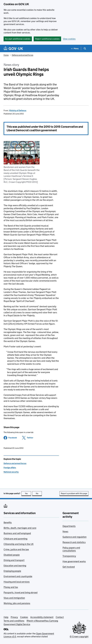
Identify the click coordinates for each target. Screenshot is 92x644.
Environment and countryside (18, 576)
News (65, 531)
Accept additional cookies (18, 39)
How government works (74, 561)
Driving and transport (14, 560)
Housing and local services (17, 582)
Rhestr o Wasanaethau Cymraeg (42, 621)
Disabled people (12, 555)
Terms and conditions (14, 621)
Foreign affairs (10, 468)
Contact (60, 617)
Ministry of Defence (18, 110)
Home (6, 55)
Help (6, 617)
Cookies (24, 617)
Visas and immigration (14, 598)
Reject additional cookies (47, 39)
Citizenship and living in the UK (19, 544)
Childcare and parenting (15, 539)
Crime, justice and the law (16, 549)
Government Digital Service (17, 624)
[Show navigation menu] (75, 49)
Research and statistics (74, 542)
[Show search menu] (85, 49)
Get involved (69, 567)
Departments (69, 526)
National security (11, 472)
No (39, 493)
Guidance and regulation (75, 537)
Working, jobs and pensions (17, 603)
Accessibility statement (42, 617)
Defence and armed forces (22, 55)
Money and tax (11, 587)
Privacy (14, 617)
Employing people (12, 571)
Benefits (8, 523)
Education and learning (15, 566)
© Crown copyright (79, 637)
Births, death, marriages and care (20, 528)
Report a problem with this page (74, 493)
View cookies (69, 39)
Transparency (69, 556)
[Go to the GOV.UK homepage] (13, 49)
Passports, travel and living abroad (21, 592)
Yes (28, 493)
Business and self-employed (17, 533)
